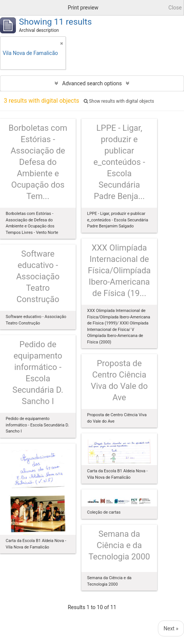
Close (175, 8)
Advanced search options (92, 83)
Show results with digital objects (119, 101)
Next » (171, 628)
